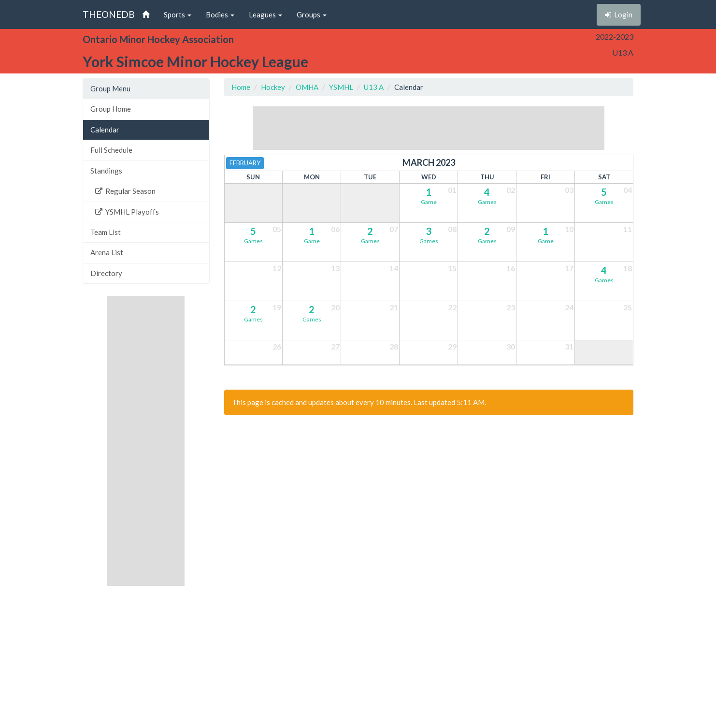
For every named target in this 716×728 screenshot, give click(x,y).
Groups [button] (312, 15)
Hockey (273, 87)
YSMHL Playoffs (127, 212)
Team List (106, 232)
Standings (106, 171)
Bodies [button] (220, 15)
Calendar (105, 130)
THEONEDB (109, 14)
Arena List (107, 252)
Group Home (111, 109)
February (245, 163)
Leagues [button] (265, 15)
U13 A (374, 87)
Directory (106, 273)
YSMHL (341, 87)
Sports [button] (178, 15)
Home (241, 87)
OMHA (307, 87)
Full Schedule (111, 150)
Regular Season (125, 191)
